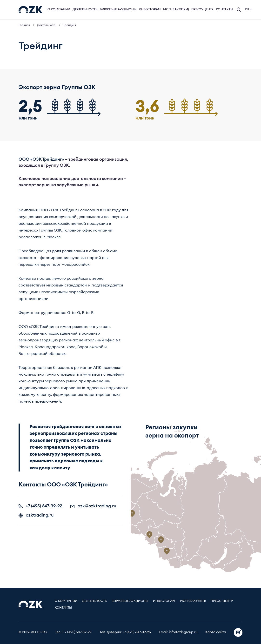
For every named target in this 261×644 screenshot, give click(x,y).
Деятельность (85, 10)
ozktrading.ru (36, 515)
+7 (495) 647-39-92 (40, 506)
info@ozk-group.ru (183, 632)
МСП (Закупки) (176, 10)
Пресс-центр (202, 10)
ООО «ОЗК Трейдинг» (41, 159)
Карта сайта (216, 632)
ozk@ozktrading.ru (93, 506)
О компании (59, 10)
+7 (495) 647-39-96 (137, 632)
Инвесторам (150, 10)
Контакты (224, 10)
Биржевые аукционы (118, 10)
